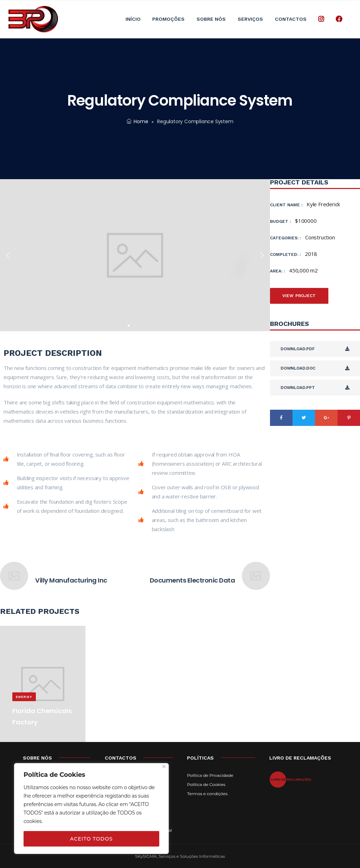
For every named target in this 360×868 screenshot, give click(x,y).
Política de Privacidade (210, 775)
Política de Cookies (206, 784)
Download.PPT (315, 388)
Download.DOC (315, 368)
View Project (299, 296)
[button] (129, 326)
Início (133, 19)
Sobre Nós (211, 19)
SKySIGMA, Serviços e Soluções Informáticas (180, 856)
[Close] (164, 766)
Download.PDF (315, 349)
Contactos (291, 19)
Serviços (250, 19)
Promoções (168, 19)
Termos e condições (207, 794)
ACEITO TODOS (91, 839)
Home (137, 121)
